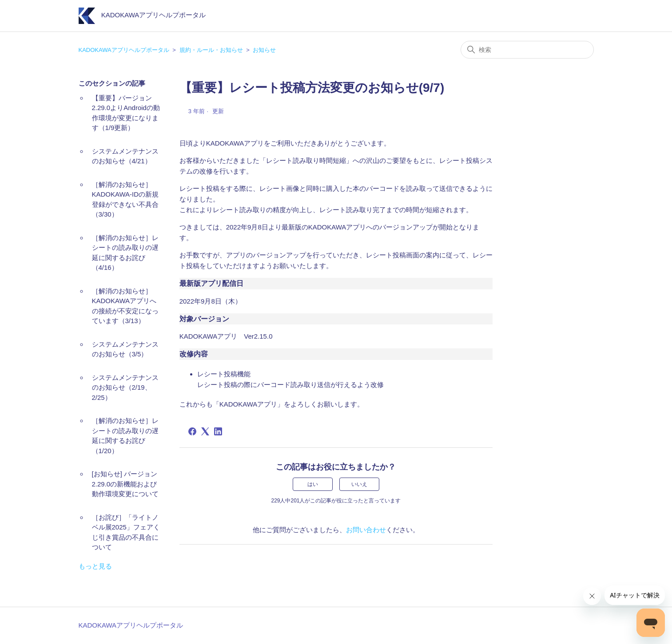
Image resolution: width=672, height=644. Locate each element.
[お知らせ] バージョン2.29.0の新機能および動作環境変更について (125, 484)
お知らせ (264, 50)
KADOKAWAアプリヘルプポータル (124, 50)
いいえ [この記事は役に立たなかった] (359, 484)
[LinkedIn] (218, 431)
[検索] (527, 50)
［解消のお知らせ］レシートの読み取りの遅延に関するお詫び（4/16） (125, 253)
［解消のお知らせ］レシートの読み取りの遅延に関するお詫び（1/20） (125, 436)
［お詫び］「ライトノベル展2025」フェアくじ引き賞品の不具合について (126, 532)
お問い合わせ (366, 530)
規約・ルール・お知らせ (211, 50)
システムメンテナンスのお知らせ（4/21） (125, 156)
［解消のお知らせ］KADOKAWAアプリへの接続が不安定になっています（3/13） (125, 306)
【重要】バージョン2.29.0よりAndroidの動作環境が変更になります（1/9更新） (126, 113)
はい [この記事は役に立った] (313, 484)
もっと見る (95, 566)
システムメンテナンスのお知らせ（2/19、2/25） (125, 387)
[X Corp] (205, 431)
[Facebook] (192, 431)
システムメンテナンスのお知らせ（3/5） (125, 349)
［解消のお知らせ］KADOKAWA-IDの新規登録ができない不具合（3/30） (125, 200)
